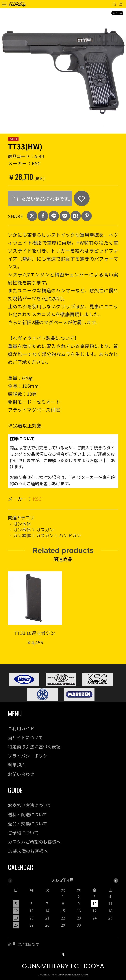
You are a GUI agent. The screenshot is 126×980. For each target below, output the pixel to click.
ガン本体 (22, 524)
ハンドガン (70, 535)
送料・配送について (28, 814)
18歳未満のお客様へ (28, 851)
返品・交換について (28, 823)
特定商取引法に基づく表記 (34, 746)
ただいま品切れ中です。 (46, 199)
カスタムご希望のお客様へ (34, 842)
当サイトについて (25, 737)
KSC (37, 499)
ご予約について (23, 832)
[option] (63, 71)
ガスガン (45, 529)
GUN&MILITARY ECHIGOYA (63, 966)
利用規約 (17, 765)
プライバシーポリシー (30, 756)
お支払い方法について (30, 805)
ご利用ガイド (21, 728)
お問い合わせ (21, 774)
